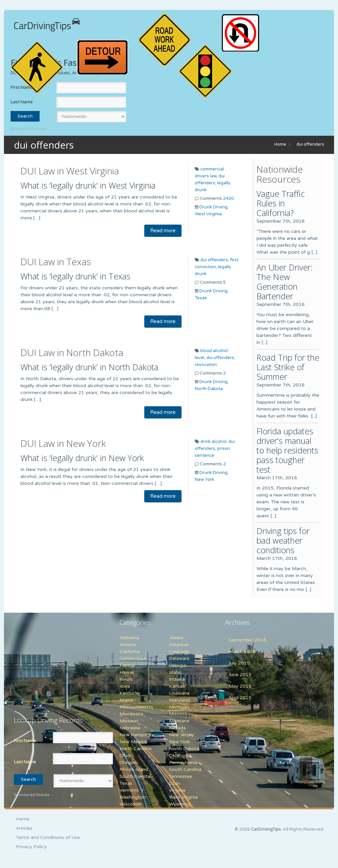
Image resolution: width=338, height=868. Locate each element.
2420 (228, 199)
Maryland (179, 700)
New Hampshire (137, 735)
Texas (201, 298)
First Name (25, 741)
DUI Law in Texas (56, 262)
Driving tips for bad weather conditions (283, 540)
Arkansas (179, 645)
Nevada (177, 728)
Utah (174, 783)
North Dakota (209, 389)
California (130, 651)
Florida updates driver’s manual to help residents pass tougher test (287, 450)
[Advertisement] (55, 661)
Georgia (178, 665)
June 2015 (240, 675)
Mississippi (181, 714)
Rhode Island (134, 769)
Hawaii (127, 672)
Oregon (128, 762)
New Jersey (182, 735)
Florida (127, 665)
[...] (314, 252)
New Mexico (133, 742)
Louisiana (179, 693)
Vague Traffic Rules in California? (281, 203)
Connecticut (133, 658)
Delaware (179, 658)
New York (204, 480)
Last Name (22, 102)
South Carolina (185, 769)
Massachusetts (136, 707)
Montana (179, 721)
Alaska (176, 638)
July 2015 (239, 663)
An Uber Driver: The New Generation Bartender (285, 282)
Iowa (125, 686)
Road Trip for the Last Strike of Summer (288, 367)
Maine (126, 700)
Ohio (125, 756)
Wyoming (180, 804)
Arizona (128, 645)
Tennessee (181, 776)
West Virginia (208, 214)
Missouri (129, 721)
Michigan (179, 707)
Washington (133, 797)
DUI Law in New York (63, 443)
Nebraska (130, 728)
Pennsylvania (183, 762)
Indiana (177, 679)
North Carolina (135, 749)
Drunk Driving (213, 207)
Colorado (179, 651)
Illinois (126, 679)
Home (280, 144)
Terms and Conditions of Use (48, 837)
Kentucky (130, 693)
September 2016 (247, 640)
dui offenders (310, 144)
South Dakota (135, 776)
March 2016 (242, 651)
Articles (24, 828)
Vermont (129, 790)
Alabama (129, 638)
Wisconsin (131, 804)
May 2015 (240, 686)
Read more (163, 231)
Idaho (175, 672)
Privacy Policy (31, 847)
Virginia (177, 790)
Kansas (177, 686)
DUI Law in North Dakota (72, 352)
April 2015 (240, 698)
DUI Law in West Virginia (70, 171)
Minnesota (131, 714)
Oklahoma (180, 756)
